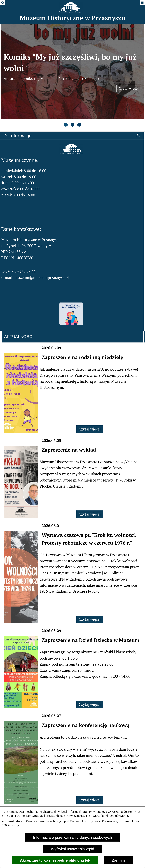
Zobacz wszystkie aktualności (72, 777)
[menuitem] (53, 793)
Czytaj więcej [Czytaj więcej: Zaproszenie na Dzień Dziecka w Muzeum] (90, 667)
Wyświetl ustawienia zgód (72, 849)
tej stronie (18, 816)
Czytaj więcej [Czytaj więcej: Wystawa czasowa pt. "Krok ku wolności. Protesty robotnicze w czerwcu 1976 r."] (90, 582)
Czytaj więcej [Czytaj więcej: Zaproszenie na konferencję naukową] (90, 762)
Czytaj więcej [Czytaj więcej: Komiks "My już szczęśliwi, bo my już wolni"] (130, 70)
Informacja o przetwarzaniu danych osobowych (72, 837)
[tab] (66, 88)
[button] (71, 115)
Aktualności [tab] (19, 299)
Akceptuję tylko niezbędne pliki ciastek (55, 860)
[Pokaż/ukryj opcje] (3, 3)
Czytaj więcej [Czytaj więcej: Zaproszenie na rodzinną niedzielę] (90, 391)
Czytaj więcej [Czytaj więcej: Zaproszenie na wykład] (90, 477)
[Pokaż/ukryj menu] (142, 3)
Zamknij (118, 860)
